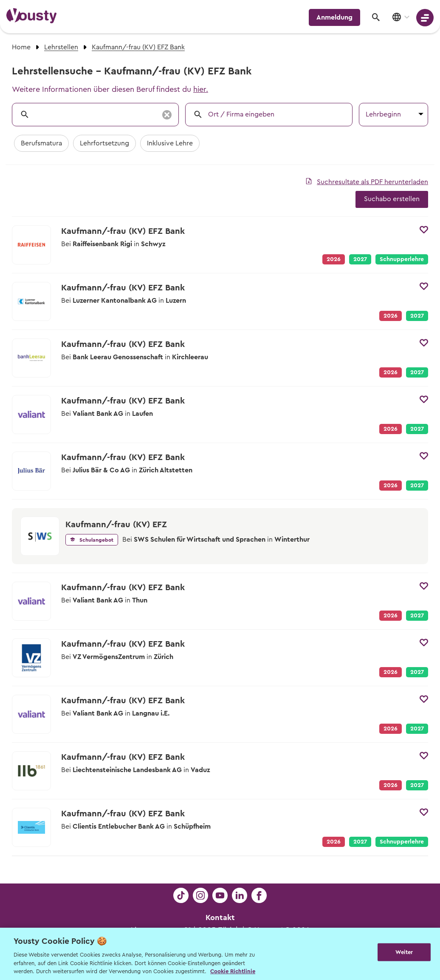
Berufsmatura (41, 143)
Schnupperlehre (402, 259)
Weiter (404, 953)
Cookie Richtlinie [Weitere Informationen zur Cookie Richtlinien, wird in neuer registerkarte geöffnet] (233, 971)
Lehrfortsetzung (104, 143)
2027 (360, 259)
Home (21, 47)
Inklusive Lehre (170, 143)
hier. (201, 89)
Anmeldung (334, 17)
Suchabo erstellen (392, 199)
